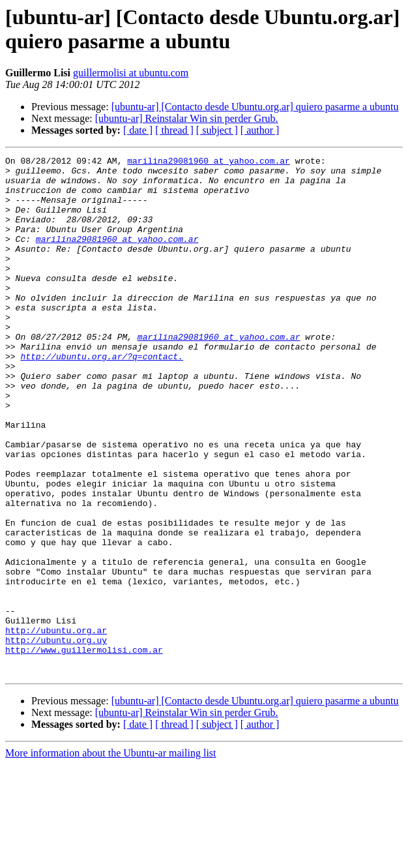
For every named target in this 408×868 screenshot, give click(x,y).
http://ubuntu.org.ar (56, 726)
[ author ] (260, 130)
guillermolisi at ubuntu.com (131, 73)
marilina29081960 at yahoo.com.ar (209, 162)
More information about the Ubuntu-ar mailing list (111, 857)
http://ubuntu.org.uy (56, 738)
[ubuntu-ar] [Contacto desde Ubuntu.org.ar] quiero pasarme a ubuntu (255, 107)
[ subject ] (217, 130)
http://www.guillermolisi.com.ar (84, 749)
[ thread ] (174, 130)
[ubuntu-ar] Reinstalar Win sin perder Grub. (187, 118)
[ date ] (138, 130)
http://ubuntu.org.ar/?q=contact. (102, 397)
